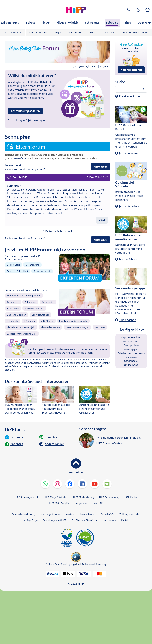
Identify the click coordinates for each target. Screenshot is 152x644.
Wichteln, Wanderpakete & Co (22, 334)
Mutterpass (131, 357)
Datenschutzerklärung (23, 514)
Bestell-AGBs (107, 514)
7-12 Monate (47, 321)
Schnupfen (14, 186)
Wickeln (138, 341)
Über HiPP (97, 503)
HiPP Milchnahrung (84, 497)
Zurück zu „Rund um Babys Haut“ (25, 169)
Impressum (110, 520)
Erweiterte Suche (129, 96)
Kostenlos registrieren (25, 111)
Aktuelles (110, 32)
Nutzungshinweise (51, 514)
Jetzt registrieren (88, 66)
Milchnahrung (32, 265)
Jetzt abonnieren (129, 153)
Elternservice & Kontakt (135, 32)
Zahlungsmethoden (130, 514)
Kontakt (125, 520)
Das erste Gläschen (17, 315)
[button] (129, 10)
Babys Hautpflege (41, 315)
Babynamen (13, 308)
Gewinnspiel (131, 361)
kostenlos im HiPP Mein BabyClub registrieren (69, 349)
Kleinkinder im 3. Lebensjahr (21, 327)
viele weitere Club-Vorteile (70, 353)
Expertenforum (19, 158)
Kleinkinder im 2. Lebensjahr (73, 321)
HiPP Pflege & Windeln (56, 497)
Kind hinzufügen (38, 32)
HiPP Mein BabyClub (60, 503)
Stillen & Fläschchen (34, 308)
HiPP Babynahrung (109, 497)
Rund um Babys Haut (17, 271)
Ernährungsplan (131, 349)
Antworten (101, 167)
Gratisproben (131, 345)
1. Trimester (13, 302)
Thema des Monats (50, 327)
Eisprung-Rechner (131, 337)
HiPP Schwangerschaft (27, 497)
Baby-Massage (125, 353)
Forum (94, 32)
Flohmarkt (100, 327)
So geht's (105, 66)
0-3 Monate (13, 321)
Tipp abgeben (127, 320)
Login (58, 32)
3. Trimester (48, 302)
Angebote (81, 503)
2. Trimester (31, 302)
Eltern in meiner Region (77, 327)
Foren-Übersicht (15, 165)
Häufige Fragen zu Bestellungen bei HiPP (44, 520)
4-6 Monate (30, 321)
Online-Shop (131, 365)
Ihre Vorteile (76, 32)
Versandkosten (87, 514)
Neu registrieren (13, 32)
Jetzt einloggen (37, 120)
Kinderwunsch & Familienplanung (24, 296)
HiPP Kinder (131, 497)
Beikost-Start (13, 265)
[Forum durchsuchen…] (131, 89)
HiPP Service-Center (109, 443)
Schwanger (127, 341)
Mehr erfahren (128, 259)
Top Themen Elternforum (85, 520)
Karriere (70, 514)
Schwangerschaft (42, 271)
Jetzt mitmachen (129, 206)
